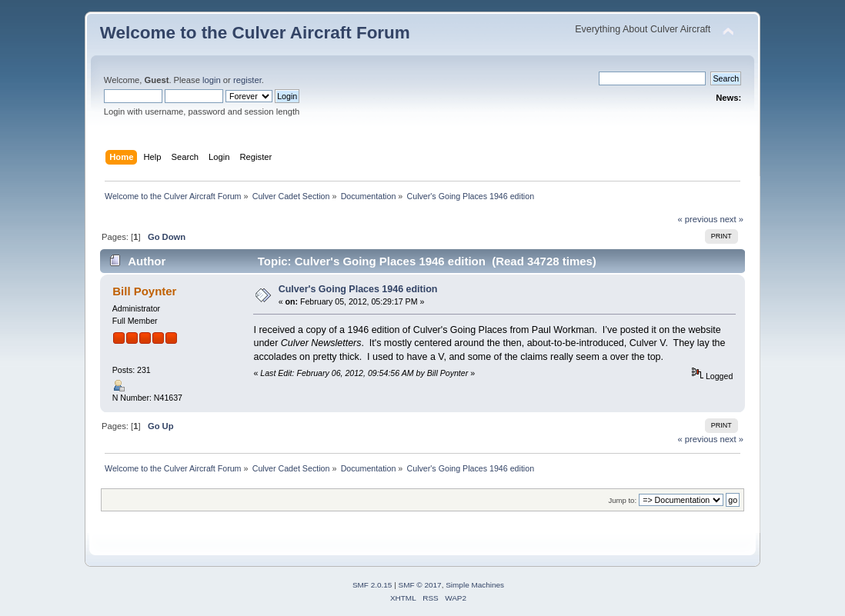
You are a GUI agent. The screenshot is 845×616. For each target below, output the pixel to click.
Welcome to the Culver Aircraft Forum (255, 33)
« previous (698, 219)
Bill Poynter (144, 291)
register (247, 80)
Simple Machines (475, 585)
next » (731, 219)
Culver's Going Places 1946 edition (358, 289)
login (212, 80)
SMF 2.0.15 (372, 585)
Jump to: (623, 500)
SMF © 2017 (420, 585)
